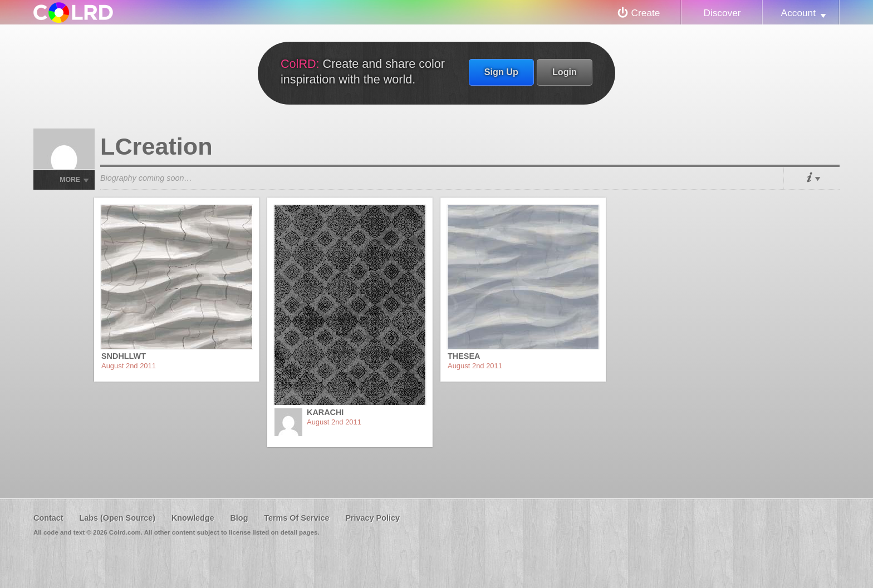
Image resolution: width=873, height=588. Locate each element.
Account (798, 13)
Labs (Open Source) (117, 518)
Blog (239, 518)
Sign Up (501, 72)
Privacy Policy (372, 518)
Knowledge (193, 518)
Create (646, 13)
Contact (48, 518)
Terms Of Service (296, 518)
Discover (722, 13)
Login (565, 72)
